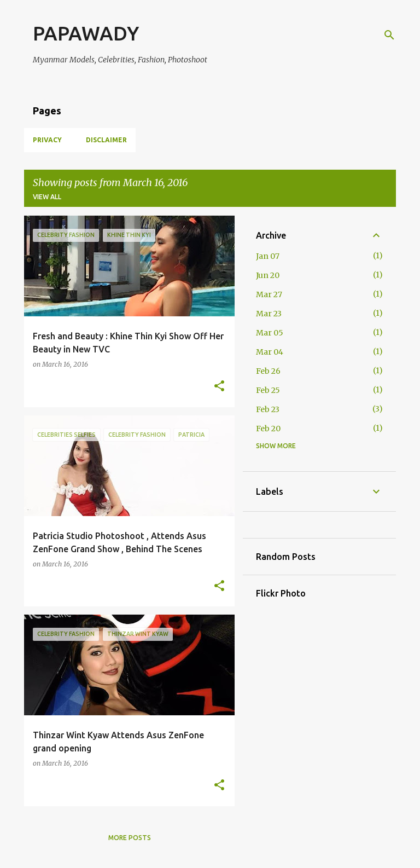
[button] (219, 387)
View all (47, 197)
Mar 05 (270, 333)
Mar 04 (270, 352)
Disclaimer (106, 140)
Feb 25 (268, 390)
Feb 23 (268, 409)
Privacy (47, 140)
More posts (130, 838)
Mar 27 (269, 294)
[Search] (389, 35)
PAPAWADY (86, 33)
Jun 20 (268, 275)
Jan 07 (268, 256)
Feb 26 (268, 371)
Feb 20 (268, 429)
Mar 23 (269, 314)
